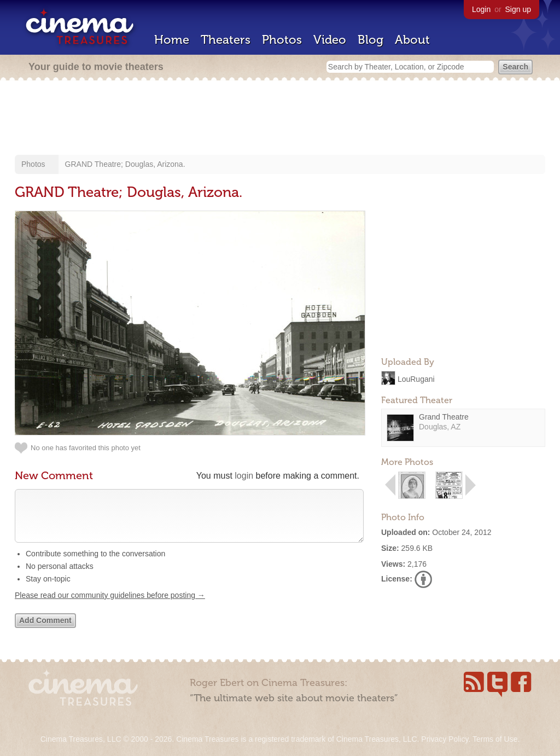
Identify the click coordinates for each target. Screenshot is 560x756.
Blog (371, 40)
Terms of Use (495, 739)
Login (481, 9)
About (412, 40)
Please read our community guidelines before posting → (110, 606)
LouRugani (416, 379)
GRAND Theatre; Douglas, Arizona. (125, 164)
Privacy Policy (445, 739)
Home (172, 40)
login (244, 476)
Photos (282, 40)
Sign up (518, 9)
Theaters (226, 40)
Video (330, 40)
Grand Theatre (444, 417)
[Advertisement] (280, 119)
